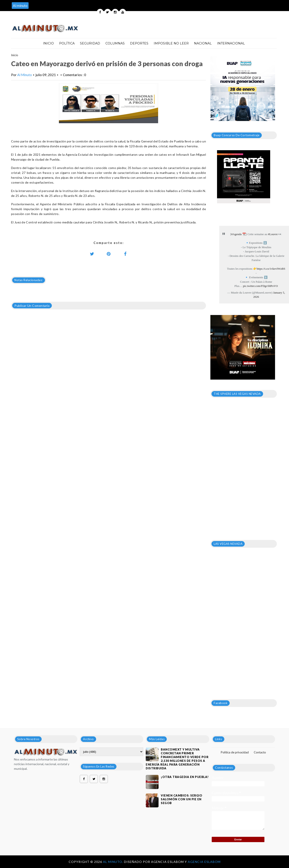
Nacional (203, 43)
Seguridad (90, 43)
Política (67, 43)
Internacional (231, 43)
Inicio (48, 43)
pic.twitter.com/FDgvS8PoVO (260, 286)
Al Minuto (25, 75)
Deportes (139, 43)
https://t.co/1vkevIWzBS (271, 269)
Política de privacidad (235, 752)
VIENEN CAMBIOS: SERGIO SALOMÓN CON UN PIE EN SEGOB (181, 799)
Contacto (260, 752)
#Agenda (236, 234)
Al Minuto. (113, 862)
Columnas (115, 43)
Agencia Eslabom (204, 862)
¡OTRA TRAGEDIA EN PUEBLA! (185, 777)
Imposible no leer (171, 43)
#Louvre (273, 234)
